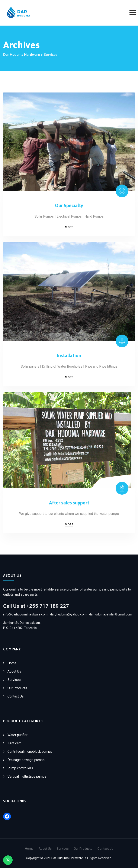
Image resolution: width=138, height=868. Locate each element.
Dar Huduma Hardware (67, 858)
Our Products (17, 688)
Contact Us (16, 696)
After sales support (69, 503)
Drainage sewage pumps (26, 760)
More (69, 227)
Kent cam (14, 743)
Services (14, 680)
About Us (14, 671)
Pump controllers (20, 768)
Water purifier (17, 735)
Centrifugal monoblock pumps (30, 752)
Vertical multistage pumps (27, 776)
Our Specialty (69, 205)
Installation (69, 355)
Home (12, 663)
